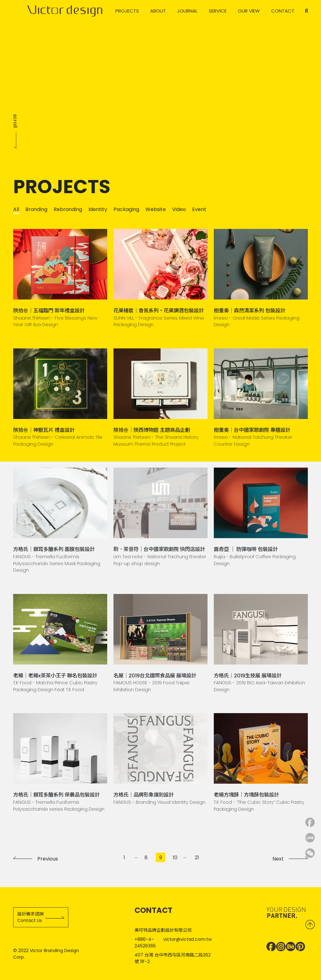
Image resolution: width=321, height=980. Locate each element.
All (16, 209)
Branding (36, 209)
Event (199, 209)
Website (156, 209)
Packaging (126, 209)
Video (179, 209)
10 (175, 858)
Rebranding (68, 209)
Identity (98, 209)
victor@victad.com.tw (187, 939)
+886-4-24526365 (145, 943)
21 (197, 858)
